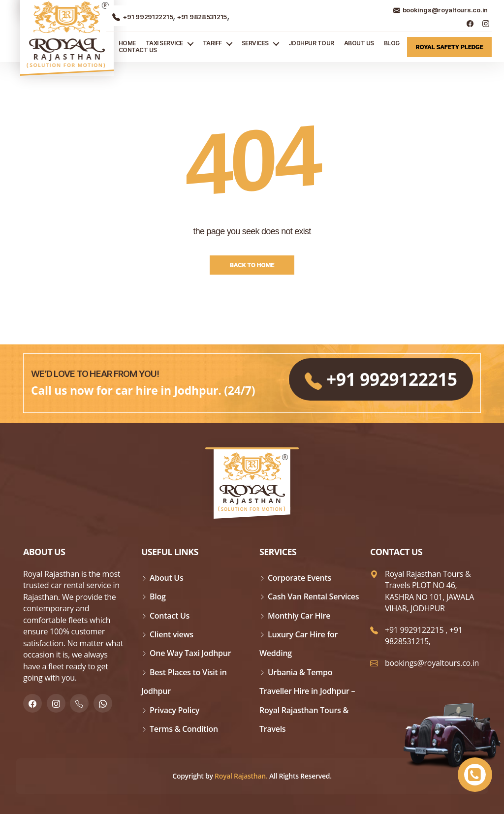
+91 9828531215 (201, 17)
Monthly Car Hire (299, 616)
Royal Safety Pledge (450, 47)
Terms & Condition (184, 729)
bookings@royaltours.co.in (441, 10)
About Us (359, 43)
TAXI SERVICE (164, 43)
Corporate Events (299, 578)
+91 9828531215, (424, 636)
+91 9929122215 (142, 17)
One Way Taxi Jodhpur (190, 653)
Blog (392, 43)
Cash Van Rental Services (313, 596)
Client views (172, 634)
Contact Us (138, 50)
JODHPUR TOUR (311, 43)
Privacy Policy (174, 710)
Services (255, 43)
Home (127, 43)
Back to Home (252, 265)
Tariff (212, 43)
